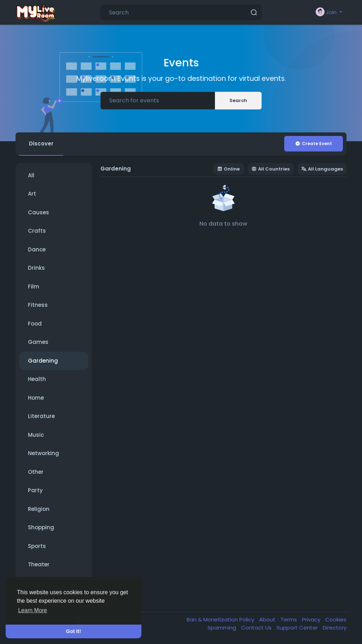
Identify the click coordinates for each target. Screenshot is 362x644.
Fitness (38, 305)
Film (34, 287)
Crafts (37, 231)
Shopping (41, 527)
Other (36, 472)
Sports (37, 546)
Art (32, 194)
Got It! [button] (74, 631)
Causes (39, 212)
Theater (39, 564)
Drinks (36, 268)
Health (37, 379)
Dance (37, 249)
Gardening (43, 361)
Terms (289, 619)
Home (36, 398)
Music (36, 435)
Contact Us (257, 628)
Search (238, 100)
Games (38, 342)
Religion (39, 509)
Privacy (312, 619)
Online (229, 169)
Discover (41, 144)
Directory (335, 628)
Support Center (298, 628)
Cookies (336, 619)
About (268, 619)
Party (35, 490)
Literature (41, 416)
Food (35, 324)
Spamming (223, 628)
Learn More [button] (33, 610)
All (31, 175)
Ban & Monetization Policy (221, 619)
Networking (43, 453)
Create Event (313, 144)
